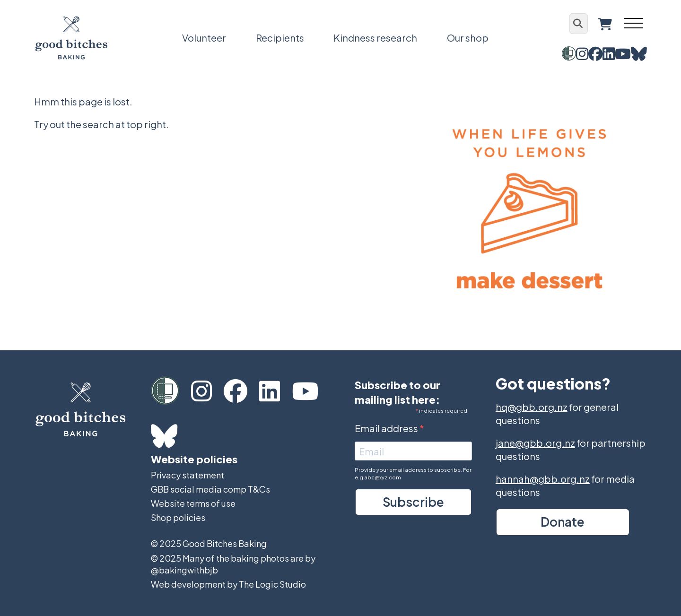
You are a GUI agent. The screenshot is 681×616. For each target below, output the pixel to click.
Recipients (280, 38)
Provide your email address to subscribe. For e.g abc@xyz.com (413, 473)
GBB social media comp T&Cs (210, 489)
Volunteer (204, 38)
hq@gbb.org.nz (532, 407)
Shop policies (178, 517)
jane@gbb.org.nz (535, 443)
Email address (387, 428)
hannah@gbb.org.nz (543, 479)
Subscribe (413, 502)
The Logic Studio (272, 584)
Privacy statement (188, 475)
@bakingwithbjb (184, 570)
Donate (563, 522)
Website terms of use (193, 503)
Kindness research (375, 38)
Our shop (468, 38)
